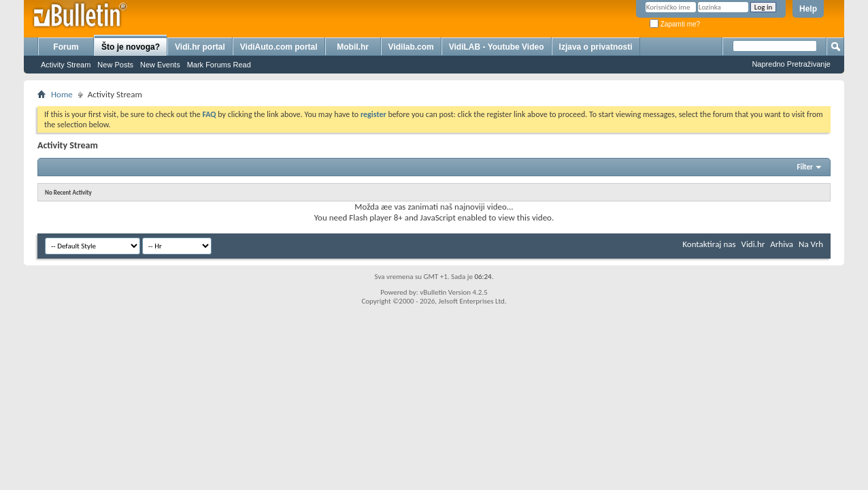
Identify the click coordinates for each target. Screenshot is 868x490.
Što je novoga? (131, 47)
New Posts (115, 65)
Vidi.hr (753, 244)
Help (808, 9)
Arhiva (782, 244)
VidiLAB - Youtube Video (497, 47)
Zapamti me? (675, 24)
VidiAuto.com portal (279, 47)
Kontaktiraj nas (709, 244)
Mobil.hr (353, 47)
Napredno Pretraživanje (791, 64)
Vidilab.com (411, 47)
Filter (805, 167)
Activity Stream (66, 65)
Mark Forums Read (219, 65)
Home (62, 94)
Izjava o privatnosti (596, 47)
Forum (66, 47)
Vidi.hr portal (200, 47)
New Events (160, 65)
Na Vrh (811, 244)
